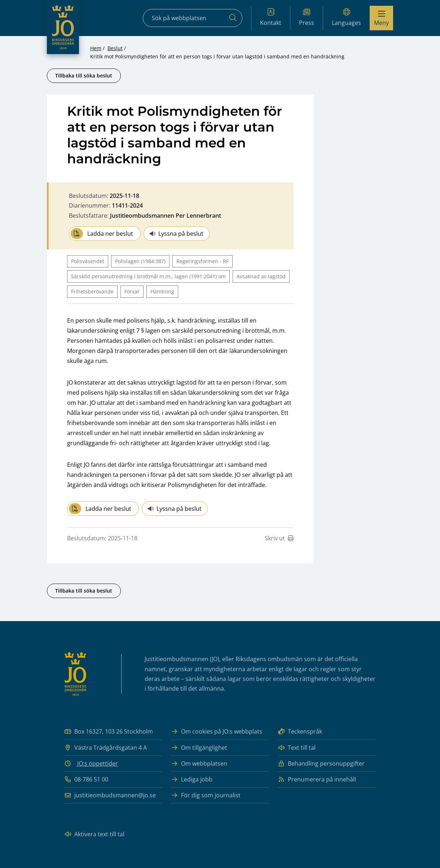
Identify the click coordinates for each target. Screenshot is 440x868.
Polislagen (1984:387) (140, 261)
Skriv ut (279, 538)
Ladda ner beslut (102, 234)
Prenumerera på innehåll (317, 780)
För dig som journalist (206, 795)
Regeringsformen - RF (203, 261)
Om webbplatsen (199, 764)
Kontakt (271, 17)
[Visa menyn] (381, 18)
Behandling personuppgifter (321, 764)
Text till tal (297, 748)
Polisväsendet (88, 261)
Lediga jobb (192, 780)
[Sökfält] (193, 18)
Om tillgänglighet (199, 748)
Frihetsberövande (92, 291)
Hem (96, 48)
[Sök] (233, 18)
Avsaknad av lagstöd (261, 276)
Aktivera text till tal (94, 834)
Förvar (132, 291)
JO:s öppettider (98, 763)
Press (307, 17)
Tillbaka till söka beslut (84, 76)
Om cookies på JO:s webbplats (217, 732)
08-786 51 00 (86, 780)
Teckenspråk (300, 732)
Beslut (115, 48)
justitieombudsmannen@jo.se (110, 795)
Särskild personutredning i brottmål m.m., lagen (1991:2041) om (148, 276)
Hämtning (162, 291)
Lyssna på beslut (177, 234)
